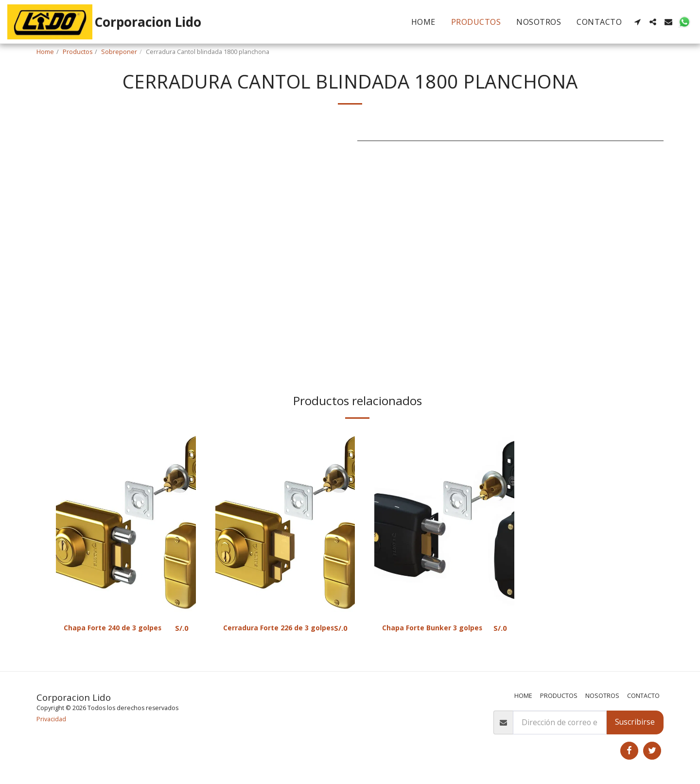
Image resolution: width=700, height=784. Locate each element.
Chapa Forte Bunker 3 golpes (424, 634)
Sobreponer (119, 52)
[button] (637, 22)
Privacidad (51, 719)
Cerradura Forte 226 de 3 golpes (271, 634)
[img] (126, 522)
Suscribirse (635, 722)
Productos (78, 52)
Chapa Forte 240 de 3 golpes (118, 628)
